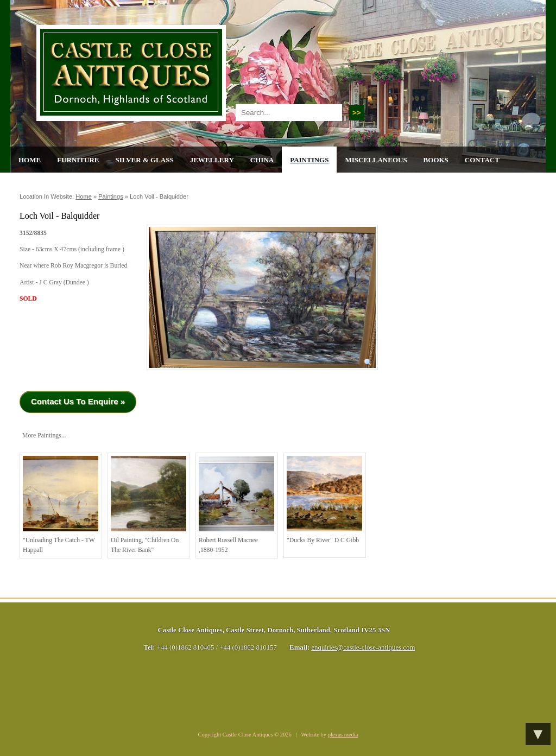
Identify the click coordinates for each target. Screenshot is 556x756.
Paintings (309, 160)
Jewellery (212, 160)
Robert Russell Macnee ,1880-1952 (236, 505)
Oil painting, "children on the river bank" (149, 505)
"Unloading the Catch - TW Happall (61, 505)
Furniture (78, 160)
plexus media (343, 735)
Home (30, 160)
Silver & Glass (144, 160)
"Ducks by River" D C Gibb (324, 500)
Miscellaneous (376, 160)
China (262, 160)
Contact (482, 160)
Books (436, 160)
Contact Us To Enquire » (78, 401)
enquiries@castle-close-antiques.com (363, 647)
